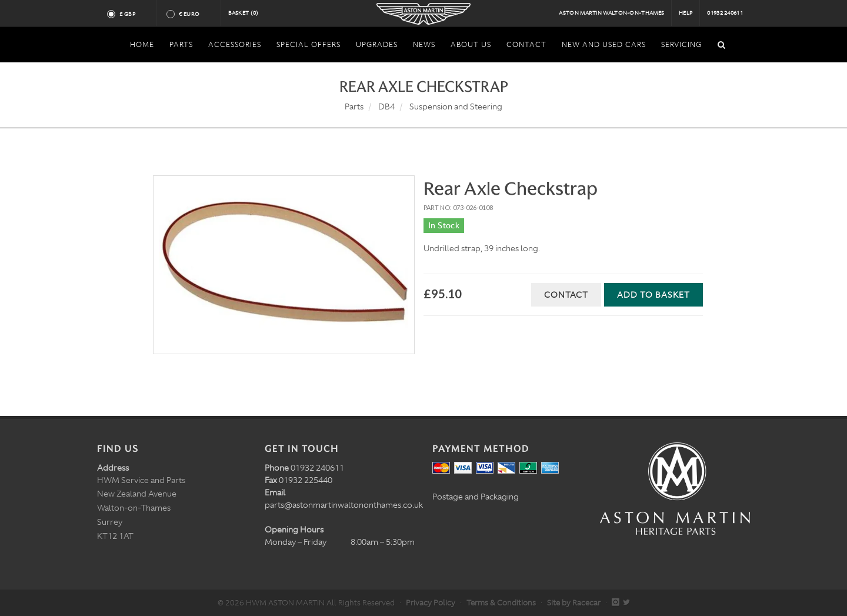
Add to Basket (653, 295)
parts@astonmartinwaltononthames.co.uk (344, 505)
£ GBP (132, 14)
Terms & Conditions (501, 603)
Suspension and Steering (456, 106)
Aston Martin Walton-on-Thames (611, 13)
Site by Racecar (574, 603)
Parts (354, 106)
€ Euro (194, 14)
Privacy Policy (431, 603)
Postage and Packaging (476, 497)
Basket (244, 13)
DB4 (386, 106)
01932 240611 (725, 13)
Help (686, 13)
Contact (566, 295)
